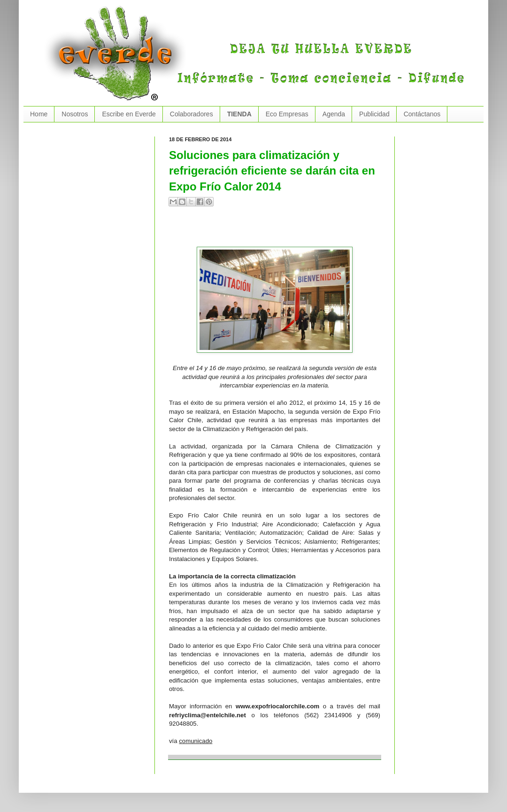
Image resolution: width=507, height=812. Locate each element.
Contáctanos (422, 114)
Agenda (334, 114)
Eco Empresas (287, 114)
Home (39, 114)
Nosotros (75, 114)
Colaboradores (192, 114)
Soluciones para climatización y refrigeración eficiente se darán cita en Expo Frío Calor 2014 (272, 171)
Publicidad (374, 114)
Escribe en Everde (129, 114)
